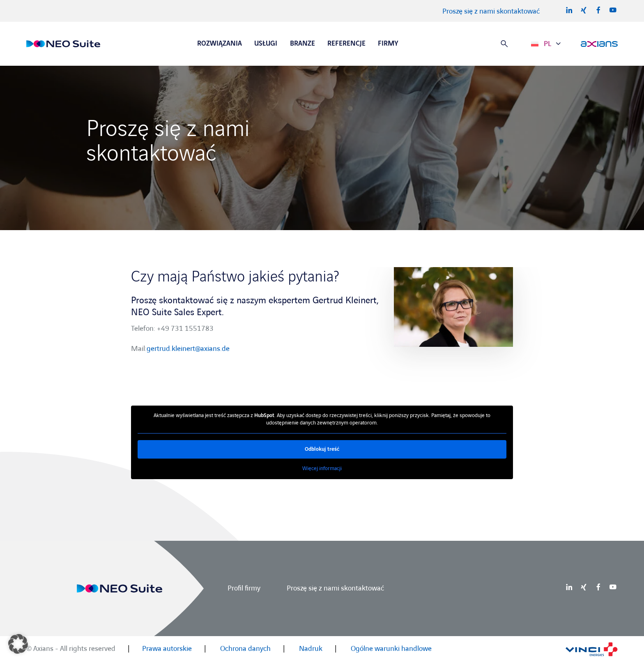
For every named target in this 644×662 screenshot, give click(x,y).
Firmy (388, 44)
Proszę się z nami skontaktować (491, 11)
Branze (302, 44)
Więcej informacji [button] (322, 468)
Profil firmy (244, 588)
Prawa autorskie (167, 649)
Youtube (613, 10)
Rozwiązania (220, 44)
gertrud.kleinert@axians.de (188, 349)
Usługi (266, 44)
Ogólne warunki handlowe (391, 649)
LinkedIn (569, 10)
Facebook (598, 10)
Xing (584, 10)
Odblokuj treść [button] (322, 449)
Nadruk (311, 649)
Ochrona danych (245, 649)
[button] (18, 644)
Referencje (346, 44)
